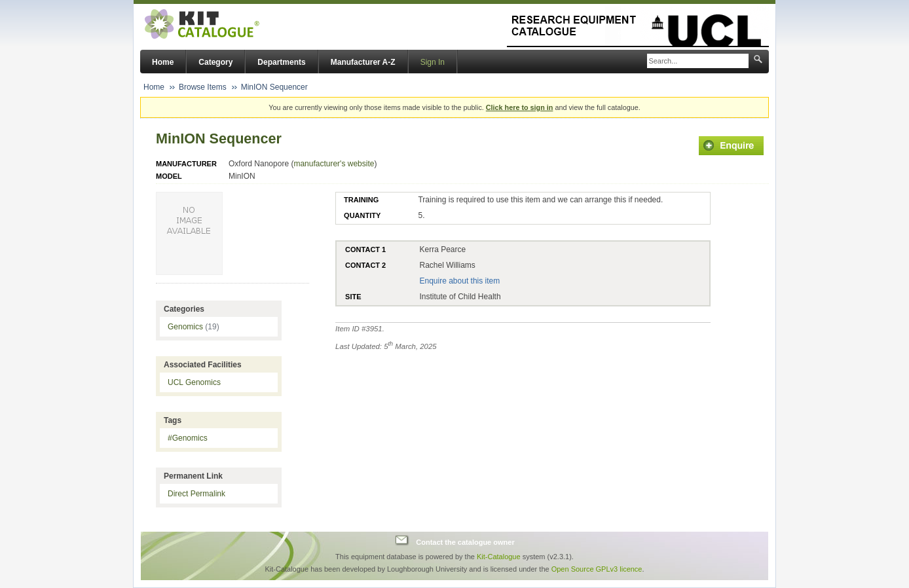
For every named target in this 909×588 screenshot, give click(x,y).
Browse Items (203, 87)
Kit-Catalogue (499, 557)
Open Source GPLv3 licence (597, 569)
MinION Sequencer (274, 87)
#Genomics (188, 438)
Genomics (194, 327)
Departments (281, 62)
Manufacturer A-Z (363, 62)
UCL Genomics (194, 382)
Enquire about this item (459, 281)
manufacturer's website (334, 164)
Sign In (433, 62)
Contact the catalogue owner (465, 542)
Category (215, 62)
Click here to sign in (520, 107)
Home (163, 62)
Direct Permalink (196, 494)
